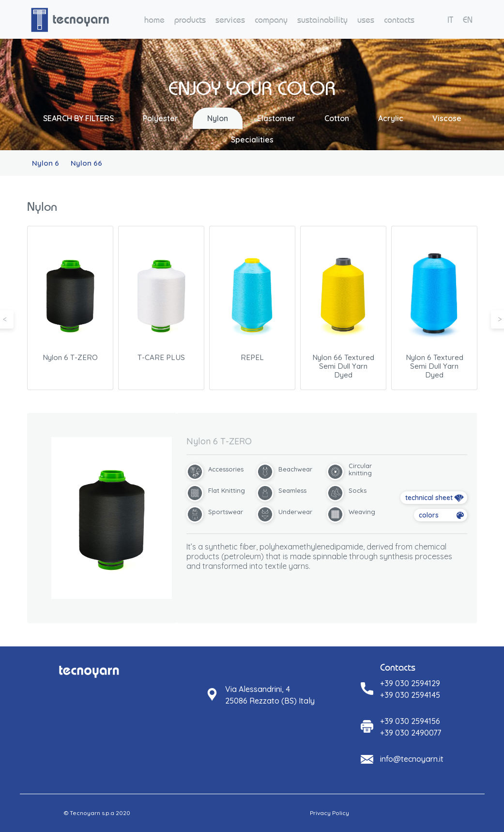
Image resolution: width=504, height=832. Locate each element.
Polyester (160, 118)
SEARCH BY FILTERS (78, 118)
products (190, 20)
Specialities (252, 140)
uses (366, 20)
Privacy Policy (329, 813)
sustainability (322, 20)
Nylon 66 (86, 163)
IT (450, 20)
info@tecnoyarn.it (412, 759)
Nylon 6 (46, 163)
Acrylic (391, 118)
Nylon (218, 118)
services (230, 20)
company (271, 20)
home (154, 20)
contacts (399, 20)
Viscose (447, 118)
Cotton (337, 118)
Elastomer (276, 118)
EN (468, 20)
